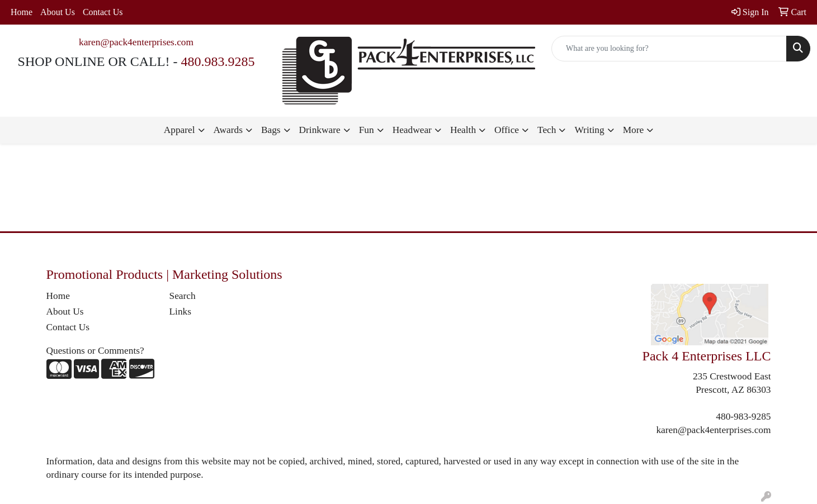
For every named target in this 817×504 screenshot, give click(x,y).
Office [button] (507, 130)
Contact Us (103, 12)
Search (183, 296)
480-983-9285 (743, 417)
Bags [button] (271, 130)
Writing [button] (589, 130)
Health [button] (463, 130)
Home (22, 12)
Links (180, 312)
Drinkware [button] (320, 130)
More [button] (634, 130)
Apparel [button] (180, 130)
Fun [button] (367, 130)
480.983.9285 (218, 61)
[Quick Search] (669, 49)
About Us (58, 12)
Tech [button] (547, 130)
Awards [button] (228, 130)
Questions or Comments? (95, 351)
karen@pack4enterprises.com (136, 42)
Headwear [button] (412, 130)
